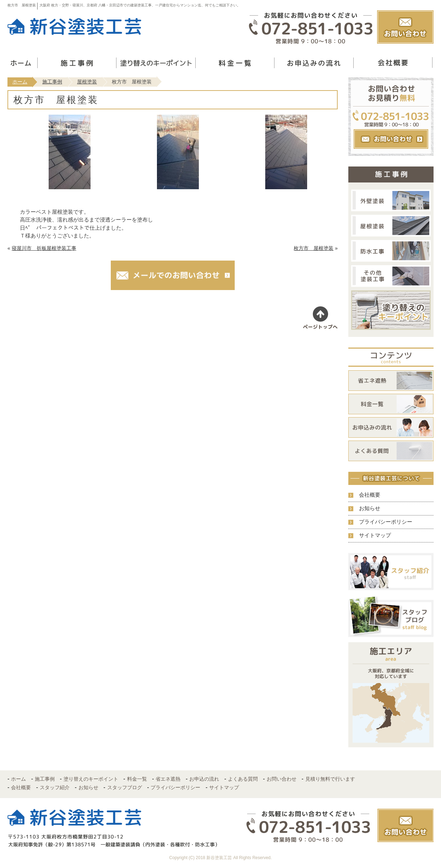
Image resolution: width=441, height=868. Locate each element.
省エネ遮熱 (168, 779)
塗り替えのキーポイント (91, 779)
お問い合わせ (282, 779)
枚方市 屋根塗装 (314, 248)
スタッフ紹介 (55, 787)
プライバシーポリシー (386, 522)
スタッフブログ (125, 787)
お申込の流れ (204, 779)
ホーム (20, 82)
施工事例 (52, 82)
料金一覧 (137, 779)
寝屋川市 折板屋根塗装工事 (44, 248)
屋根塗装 (87, 82)
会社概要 (370, 495)
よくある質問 (243, 779)
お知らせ (370, 508)
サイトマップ (375, 535)
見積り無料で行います (330, 779)
